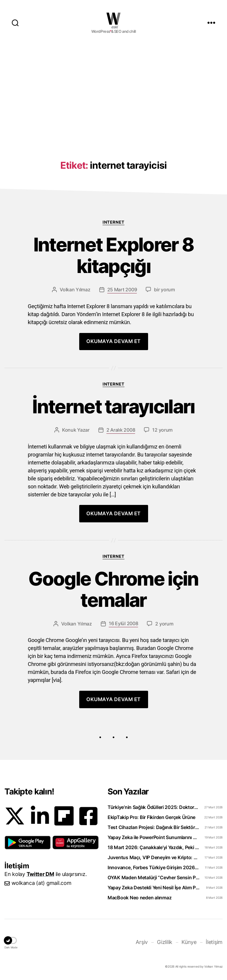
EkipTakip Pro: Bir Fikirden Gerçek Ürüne (151, 817)
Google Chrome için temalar (113, 590)
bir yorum (164, 290)
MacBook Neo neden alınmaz (140, 898)
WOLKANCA (113, 19)
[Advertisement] (113, 92)
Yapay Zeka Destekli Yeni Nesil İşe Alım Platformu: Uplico (154, 888)
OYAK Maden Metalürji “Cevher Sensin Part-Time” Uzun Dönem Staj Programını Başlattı (154, 877)
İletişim (214, 942)
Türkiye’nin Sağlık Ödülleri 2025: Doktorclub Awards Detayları (154, 807)
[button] (28, 843)
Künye (189, 942)
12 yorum (162, 430)
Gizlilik (165, 942)
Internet (113, 222)
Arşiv (142, 942)
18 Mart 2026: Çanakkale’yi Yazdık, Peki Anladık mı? (154, 847)
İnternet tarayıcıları (113, 407)
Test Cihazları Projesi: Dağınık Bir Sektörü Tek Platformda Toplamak (154, 827)
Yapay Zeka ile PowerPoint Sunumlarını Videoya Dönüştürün (154, 837)
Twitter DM (40, 874)
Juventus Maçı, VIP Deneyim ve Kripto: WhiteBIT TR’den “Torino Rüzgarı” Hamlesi (154, 857)
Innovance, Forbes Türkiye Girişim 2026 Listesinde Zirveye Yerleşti (154, 867)
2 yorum (164, 624)
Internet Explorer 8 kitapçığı (113, 256)
